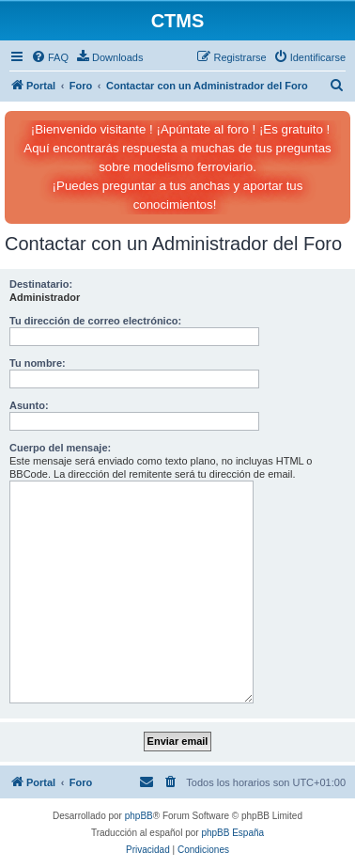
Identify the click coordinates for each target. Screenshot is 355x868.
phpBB (139, 816)
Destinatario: (41, 284)
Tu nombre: (38, 363)
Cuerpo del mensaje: (60, 448)
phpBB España (232, 833)
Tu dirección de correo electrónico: (95, 321)
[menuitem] (50, 57)
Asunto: (29, 405)
